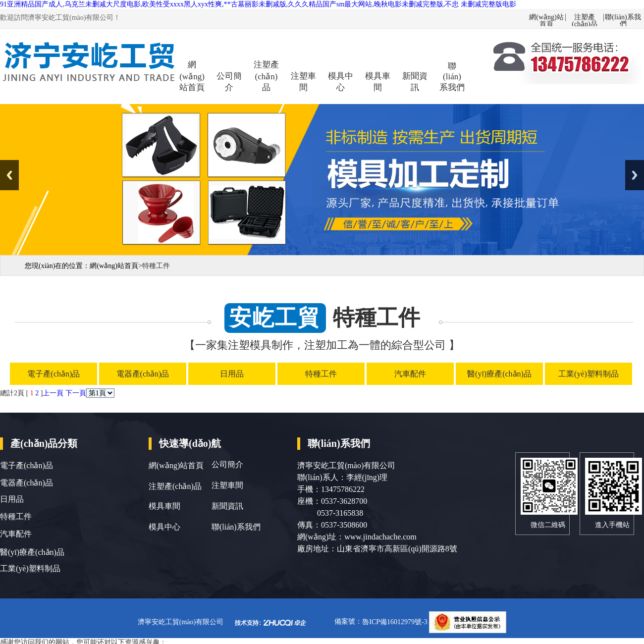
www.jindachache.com (380, 537)
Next (635, 175)
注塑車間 (303, 82)
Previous (9, 175)
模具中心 (341, 82)
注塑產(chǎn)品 (585, 18)
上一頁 (53, 393)
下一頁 (76, 393)
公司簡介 (229, 82)
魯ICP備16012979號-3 (396, 622)
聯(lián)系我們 (623, 18)
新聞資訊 (415, 82)
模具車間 (378, 82)
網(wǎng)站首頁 (546, 18)
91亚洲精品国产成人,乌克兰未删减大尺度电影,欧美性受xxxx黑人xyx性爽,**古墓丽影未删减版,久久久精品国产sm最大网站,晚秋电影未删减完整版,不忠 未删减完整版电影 (258, 4)
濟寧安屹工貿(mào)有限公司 (181, 622)
